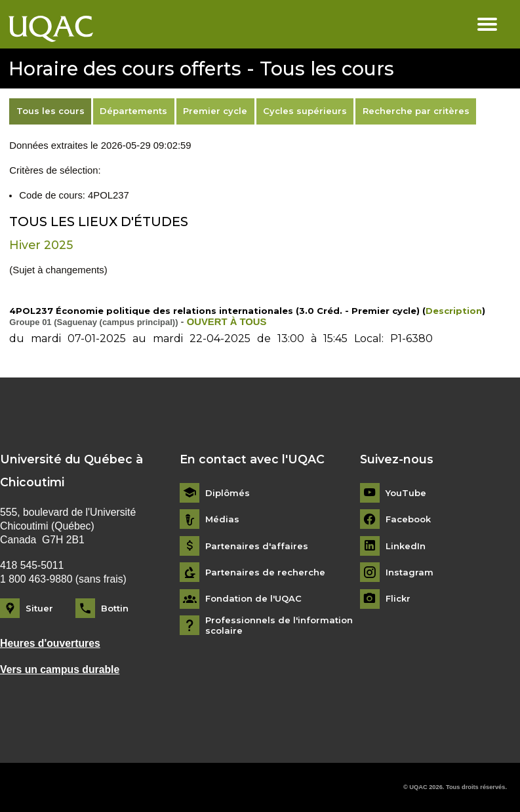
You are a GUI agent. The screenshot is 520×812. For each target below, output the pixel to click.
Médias (222, 519)
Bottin (115, 608)
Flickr (398, 599)
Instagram (410, 572)
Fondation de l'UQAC (253, 599)
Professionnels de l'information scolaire (279, 626)
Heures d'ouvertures (50, 643)
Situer (39, 608)
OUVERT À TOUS (227, 322)
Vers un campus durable (60, 669)
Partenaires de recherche (265, 572)
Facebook (408, 519)
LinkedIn (406, 546)
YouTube (406, 493)
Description (454, 311)
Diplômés (228, 493)
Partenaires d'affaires (257, 546)
